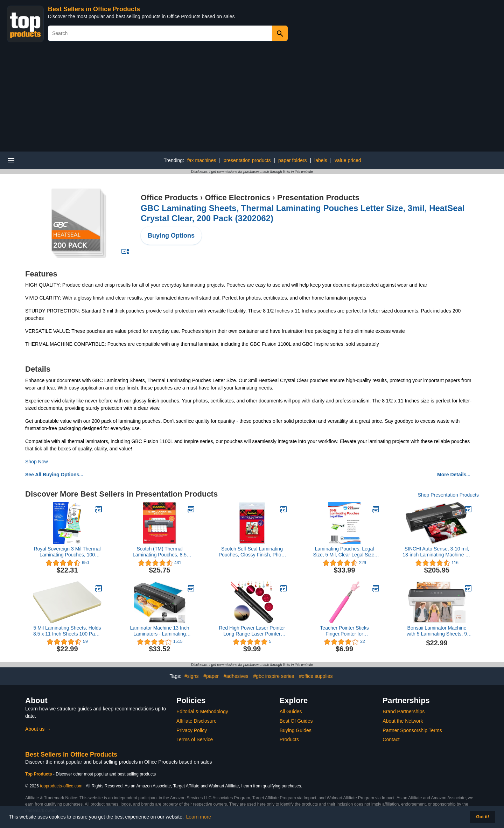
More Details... (454, 475)
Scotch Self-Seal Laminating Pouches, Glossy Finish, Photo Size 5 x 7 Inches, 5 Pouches (252, 552)
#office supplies (316, 676)
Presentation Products (318, 198)
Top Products (39, 774)
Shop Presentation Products (448, 495)
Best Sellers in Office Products (94, 9)
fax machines (202, 160)
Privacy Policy (192, 730)
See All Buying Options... (54, 475)
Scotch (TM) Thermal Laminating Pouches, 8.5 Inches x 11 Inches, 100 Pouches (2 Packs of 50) (160, 552)
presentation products (247, 160)
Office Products (169, 198)
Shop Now (37, 462)
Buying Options (171, 236)
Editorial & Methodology (202, 711)
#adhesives (236, 676)
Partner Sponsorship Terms (412, 730)
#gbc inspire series (274, 676)
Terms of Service (195, 739)
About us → (38, 729)
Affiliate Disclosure (197, 721)
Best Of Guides (296, 721)
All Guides (291, 711)
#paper (211, 676)
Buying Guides (296, 730)
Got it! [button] (482, 817)
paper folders (293, 160)
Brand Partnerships (404, 711)
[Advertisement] (252, 99)
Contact (391, 739)
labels (321, 160)
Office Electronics (237, 198)
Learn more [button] (199, 817)
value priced (348, 160)
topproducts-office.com (61, 786)
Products (289, 739)
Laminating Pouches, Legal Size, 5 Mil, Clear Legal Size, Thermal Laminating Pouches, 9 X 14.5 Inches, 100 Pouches (345, 552)
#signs (191, 676)
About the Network (403, 721)
